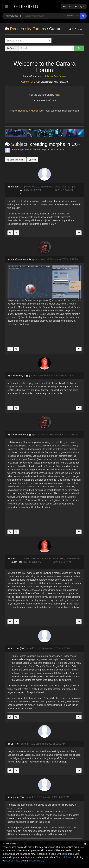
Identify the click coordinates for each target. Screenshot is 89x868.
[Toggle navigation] (6, 6)
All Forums (75, 29)
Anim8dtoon (60, 76)
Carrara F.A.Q (28, 82)
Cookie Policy (13, 861)
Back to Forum (15, 160)
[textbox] (27, 41)
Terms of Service (65, 857)
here (57, 95)
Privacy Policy (36, 861)
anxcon (16, 150)
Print (32, 160)
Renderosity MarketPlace (31, 111)
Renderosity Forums (28, 29)
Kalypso (49, 76)
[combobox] (28, 41)
